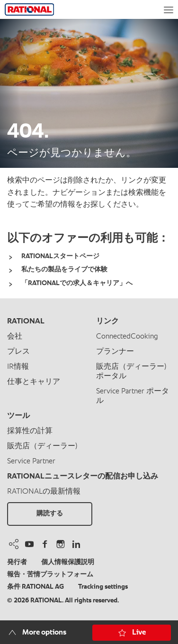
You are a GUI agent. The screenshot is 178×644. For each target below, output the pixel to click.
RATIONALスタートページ (60, 256)
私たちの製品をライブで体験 (64, 270)
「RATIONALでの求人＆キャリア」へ (77, 283)
